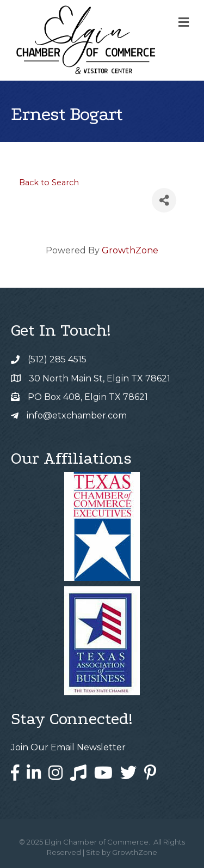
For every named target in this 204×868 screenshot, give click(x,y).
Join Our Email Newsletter (68, 747)
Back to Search (49, 183)
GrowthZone (130, 250)
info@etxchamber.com (77, 415)
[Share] (164, 200)
